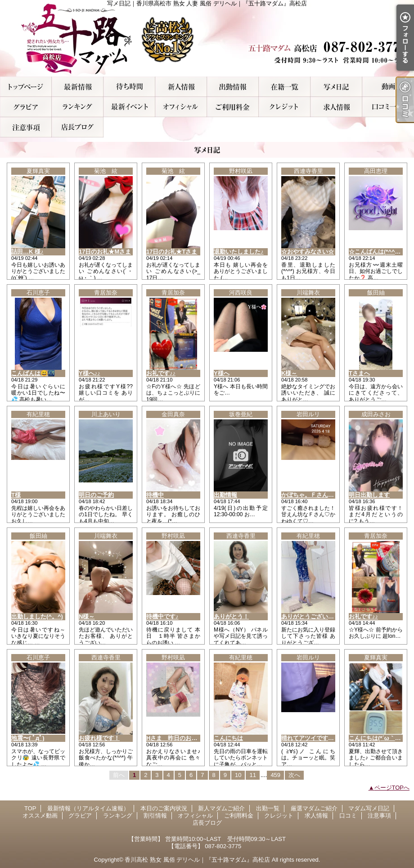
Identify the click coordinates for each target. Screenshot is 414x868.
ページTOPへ (392, 788)
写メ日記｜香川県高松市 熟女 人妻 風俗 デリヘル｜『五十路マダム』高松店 (207, 38)
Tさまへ (359, 373)
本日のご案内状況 (129, 87)
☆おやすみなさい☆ (308, 252)
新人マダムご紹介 (181, 87)
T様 (16, 495)
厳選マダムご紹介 (285, 87)
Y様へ (222, 373)
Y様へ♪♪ (90, 373)
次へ (294, 775)
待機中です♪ (162, 616)
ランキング (78, 107)
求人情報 (336, 107)
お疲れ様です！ (99, 738)
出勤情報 (225, 495)
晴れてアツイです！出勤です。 (322, 738)
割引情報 (129, 107)
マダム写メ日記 (336, 87)
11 (252, 775)
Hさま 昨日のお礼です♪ (179, 738)
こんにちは (228, 738)
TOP (26, 87)
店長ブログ (78, 127)
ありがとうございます (310, 616)
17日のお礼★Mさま (105, 252)
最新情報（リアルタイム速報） (78, 87)
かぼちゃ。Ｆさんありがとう (319, 495)
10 (238, 775)
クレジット (285, 107)
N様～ (87, 616)
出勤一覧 (233, 87)
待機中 (155, 495)
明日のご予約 (96, 495)
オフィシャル (181, 107)
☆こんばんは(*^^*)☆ (377, 252)
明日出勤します (369, 495)
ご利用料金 (233, 107)
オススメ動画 (388, 87)
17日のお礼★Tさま (172, 252)
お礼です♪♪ (161, 373)
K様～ (289, 373)
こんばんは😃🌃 (33, 373)
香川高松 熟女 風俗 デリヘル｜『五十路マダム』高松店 (197, 860)
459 (275, 775)
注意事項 (26, 127)
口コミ (388, 107)
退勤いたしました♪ (239, 252)
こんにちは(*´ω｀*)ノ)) (379, 738)
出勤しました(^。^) (37, 616)
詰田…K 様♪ (27, 252)
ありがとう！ (231, 616)
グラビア (26, 107)
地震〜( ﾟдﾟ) (28, 738)
